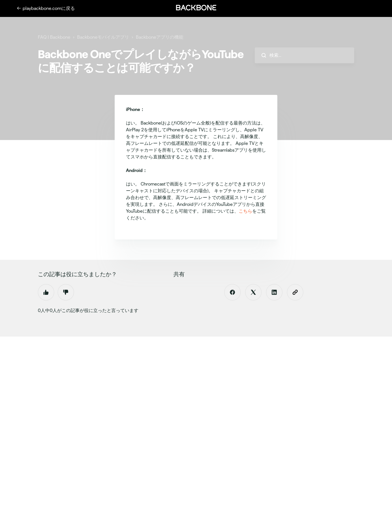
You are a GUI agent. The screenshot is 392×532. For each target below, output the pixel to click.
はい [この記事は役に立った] (46, 292)
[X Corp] (253, 292)
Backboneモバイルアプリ (103, 37)
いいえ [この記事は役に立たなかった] (66, 292)
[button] (196, 8)
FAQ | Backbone (54, 37)
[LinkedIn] (274, 292)
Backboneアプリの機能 (160, 37)
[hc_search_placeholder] (304, 55)
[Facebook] (232, 292)
